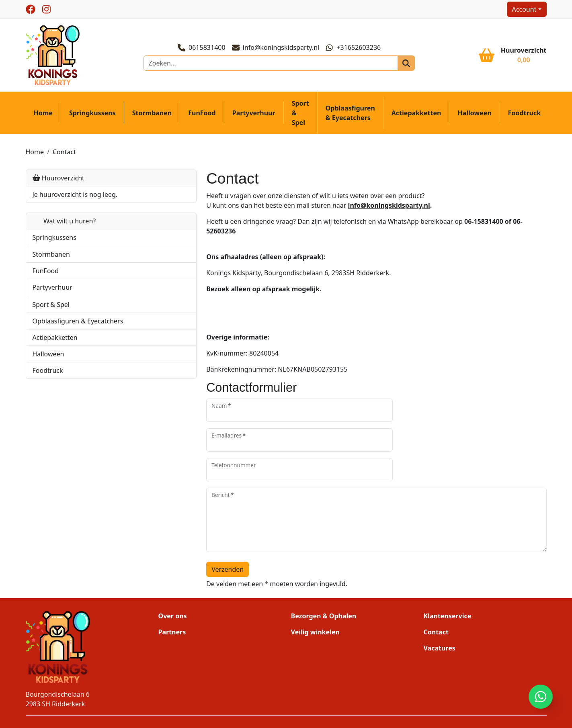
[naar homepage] (54, 56)
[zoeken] (399, 65)
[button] (138, 240)
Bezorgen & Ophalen (324, 581)
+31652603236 (354, 49)
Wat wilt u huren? (64, 223)
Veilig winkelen (315, 597)
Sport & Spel (300, 116)
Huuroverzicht (58, 180)
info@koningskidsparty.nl (277, 49)
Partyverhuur (254, 116)
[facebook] (31, 9)
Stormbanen (152, 116)
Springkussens (92, 116)
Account (524, 9)
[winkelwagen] (513, 57)
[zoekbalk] (272, 65)
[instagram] (47, 9)
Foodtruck (525, 116)
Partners (172, 597)
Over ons (173, 581)
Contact (64, 154)
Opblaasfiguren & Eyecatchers (350, 116)
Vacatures (440, 613)
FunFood (202, 116)
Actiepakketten (416, 116)
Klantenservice (448, 581)
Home (43, 116)
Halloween (474, 116)
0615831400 (203, 49)
